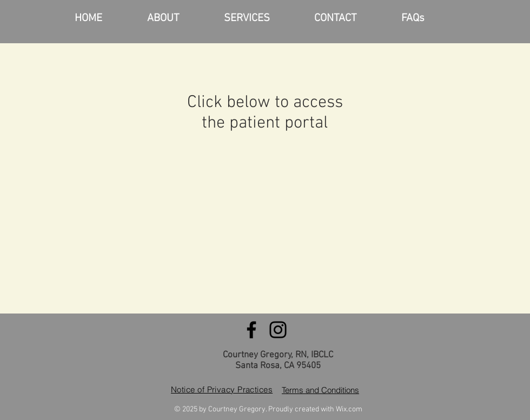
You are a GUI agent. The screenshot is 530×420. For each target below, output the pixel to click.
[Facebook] (251, 330)
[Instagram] (278, 330)
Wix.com (349, 409)
